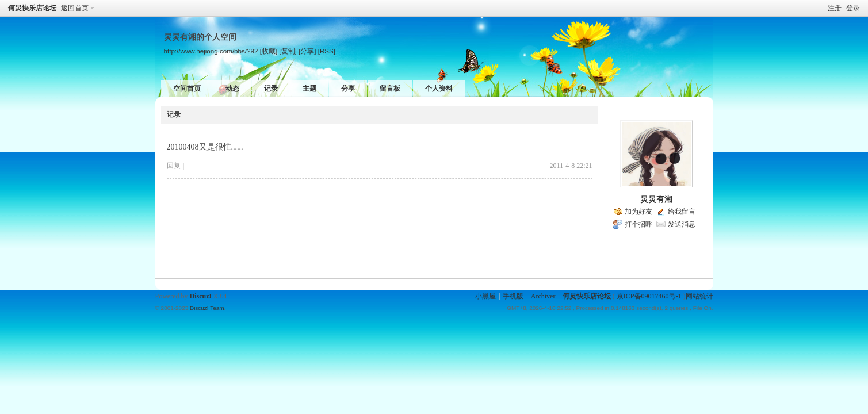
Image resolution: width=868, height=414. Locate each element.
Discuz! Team (207, 308)
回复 (174, 166)
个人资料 (439, 89)
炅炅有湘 (656, 199)
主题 (309, 89)
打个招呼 (638, 224)
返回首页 (75, 8)
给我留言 (682, 212)
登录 (853, 8)
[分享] (307, 51)
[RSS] (327, 51)
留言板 (390, 89)
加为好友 (638, 212)
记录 (271, 89)
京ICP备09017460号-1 (649, 296)
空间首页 (187, 89)
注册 (835, 8)
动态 (232, 89)
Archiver (543, 296)
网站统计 (699, 296)
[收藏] (269, 51)
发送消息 (682, 224)
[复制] (288, 51)
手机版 (513, 296)
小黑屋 (485, 296)
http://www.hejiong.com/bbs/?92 (211, 51)
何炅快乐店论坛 (32, 8)
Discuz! (201, 296)
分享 (348, 89)
